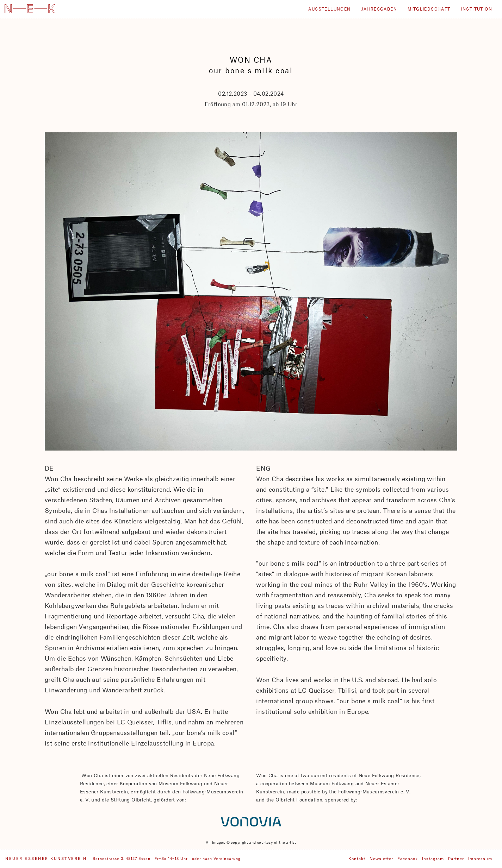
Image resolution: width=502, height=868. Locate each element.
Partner (456, 858)
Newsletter (381, 858)
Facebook (408, 858)
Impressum (480, 858)
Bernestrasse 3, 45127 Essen (122, 858)
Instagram (433, 858)
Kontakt (357, 858)
